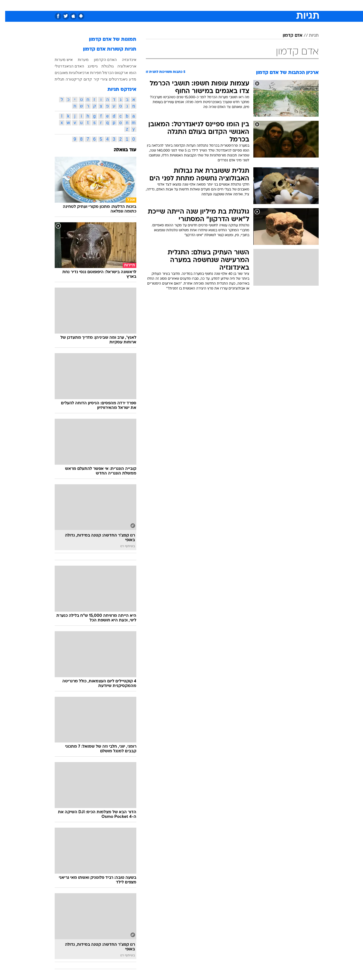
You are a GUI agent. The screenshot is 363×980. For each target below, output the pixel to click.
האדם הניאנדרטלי (64, 66)
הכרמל (103, 73)
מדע (127, 79)
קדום (83, 79)
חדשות (278, 5)
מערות (78, 60)
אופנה (119, 5)
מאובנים (56, 73)
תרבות (242, 5)
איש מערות (59, 60)
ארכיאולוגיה (122, 66)
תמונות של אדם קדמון (107, 40)
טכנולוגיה (139, 5)
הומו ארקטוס (120, 73)
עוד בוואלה (120, 150)
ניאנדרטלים (113, 79)
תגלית (54, 79)
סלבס (224, 5)
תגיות (309, 36)
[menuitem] (275, 5)
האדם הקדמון (100, 60)
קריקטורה (69, 79)
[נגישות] (7, 6)
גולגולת (102, 66)
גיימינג (87, 66)
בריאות (178, 5)
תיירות (160, 5)
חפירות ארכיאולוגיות (80, 73)
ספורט (259, 5)
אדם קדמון (287, 36)
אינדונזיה (124, 60)
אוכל (195, 5)
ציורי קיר (95, 79)
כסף (209, 5)
